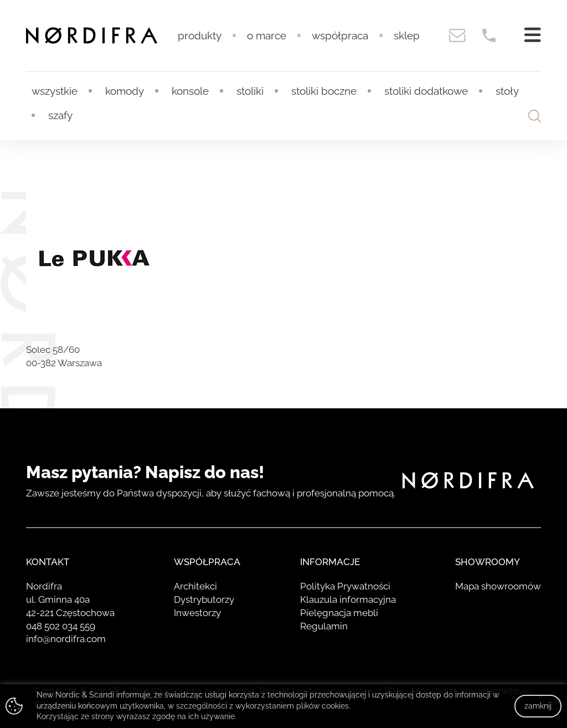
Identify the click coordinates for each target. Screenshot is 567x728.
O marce (267, 35)
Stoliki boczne (324, 91)
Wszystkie (55, 91)
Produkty (200, 35)
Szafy (60, 115)
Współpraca (340, 35)
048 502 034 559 (61, 626)
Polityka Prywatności (345, 586)
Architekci (195, 586)
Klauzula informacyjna (348, 599)
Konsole (190, 91)
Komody (125, 91)
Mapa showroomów (498, 586)
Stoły (507, 91)
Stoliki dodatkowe (426, 91)
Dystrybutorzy (204, 599)
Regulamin (324, 626)
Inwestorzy (197, 613)
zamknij (538, 706)
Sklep (407, 35)
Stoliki (250, 91)
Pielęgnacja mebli (339, 613)
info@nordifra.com (66, 639)
